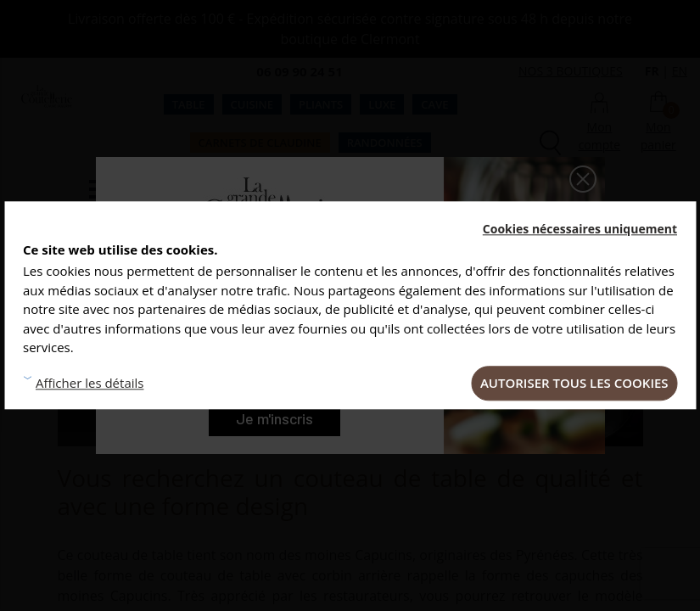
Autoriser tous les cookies (574, 383)
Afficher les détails (90, 384)
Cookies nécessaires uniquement (580, 229)
